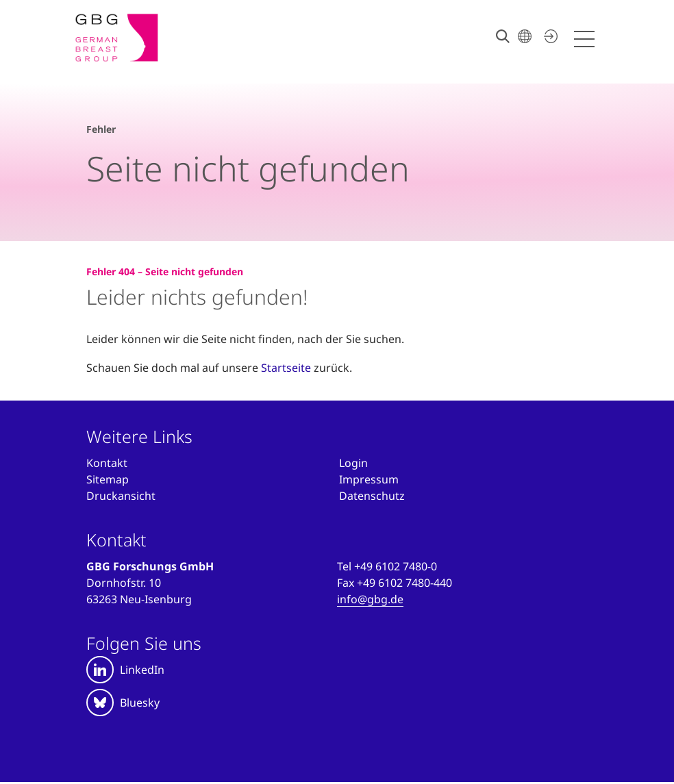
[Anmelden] (353, 463)
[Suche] (503, 36)
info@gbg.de (370, 599)
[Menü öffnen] (586, 39)
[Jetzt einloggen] (549, 36)
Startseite (286, 368)
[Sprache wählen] (525, 36)
